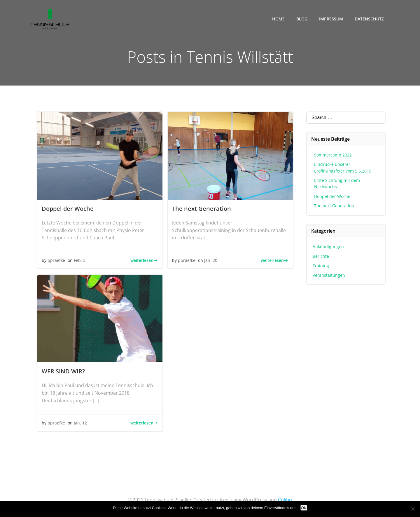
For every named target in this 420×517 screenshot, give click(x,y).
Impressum (331, 19)
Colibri (285, 500)
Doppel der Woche (332, 196)
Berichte (321, 256)
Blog (302, 19)
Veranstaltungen (329, 275)
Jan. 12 (80, 423)
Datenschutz (369, 19)
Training (321, 266)
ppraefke (56, 260)
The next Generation (334, 206)
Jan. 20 (211, 260)
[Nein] (413, 509)
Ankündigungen (328, 247)
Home (278, 19)
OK (304, 508)
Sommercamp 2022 (333, 155)
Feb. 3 (80, 260)
